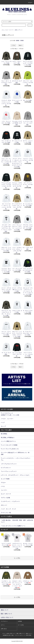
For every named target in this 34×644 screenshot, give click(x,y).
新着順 (22, 41)
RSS (27, 635)
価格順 (18, 41)
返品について (29, 633)
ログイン (3, 625)
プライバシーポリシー (19, 635)
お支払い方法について (11, 633)
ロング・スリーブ (9, 30)
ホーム (3, 30)
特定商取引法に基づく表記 (8, 635)
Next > (21, 45)
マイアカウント (4, 621)
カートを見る (21, 625)
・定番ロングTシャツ (18, 30)
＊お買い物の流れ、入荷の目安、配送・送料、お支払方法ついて (17, 521)
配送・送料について (21, 633)
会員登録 (20, 621)
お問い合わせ (4, 629)
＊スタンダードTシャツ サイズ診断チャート (13, 526)
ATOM (30, 635)
